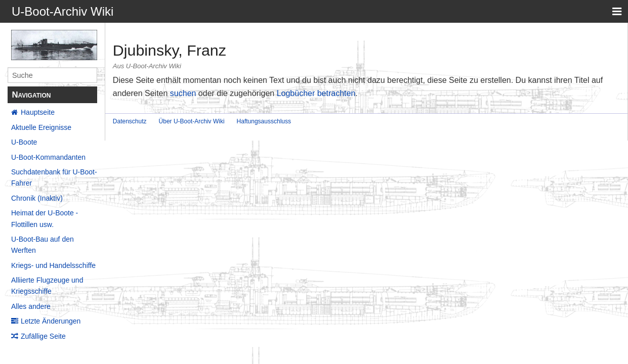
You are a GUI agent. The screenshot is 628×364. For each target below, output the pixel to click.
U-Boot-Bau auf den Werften (43, 245)
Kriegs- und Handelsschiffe (53, 265)
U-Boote (24, 142)
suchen (183, 93)
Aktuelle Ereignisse (41, 127)
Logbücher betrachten (316, 93)
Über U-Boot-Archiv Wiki (192, 121)
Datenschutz (130, 121)
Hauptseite (38, 112)
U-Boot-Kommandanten (48, 157)
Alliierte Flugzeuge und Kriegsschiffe (47, 286)
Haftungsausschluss (264, 121)
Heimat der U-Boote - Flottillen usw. (45, 218)
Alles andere (31, 306)
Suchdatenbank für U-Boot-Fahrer (54, 177)
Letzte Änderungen (51, 321)
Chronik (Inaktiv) (37, 198)
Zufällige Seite (43, 336)
